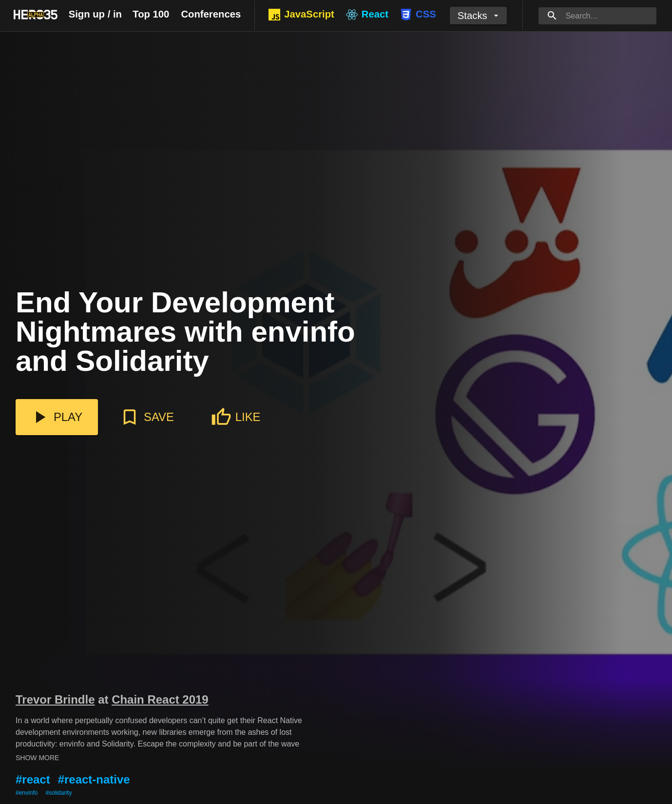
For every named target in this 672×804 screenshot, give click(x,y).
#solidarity (58, 793)
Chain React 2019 (160, 699)
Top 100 (151, 14)
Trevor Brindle (55, 699)
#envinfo (27, 793)
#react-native (94, 779)
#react (33, 779)
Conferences (211, 14)
